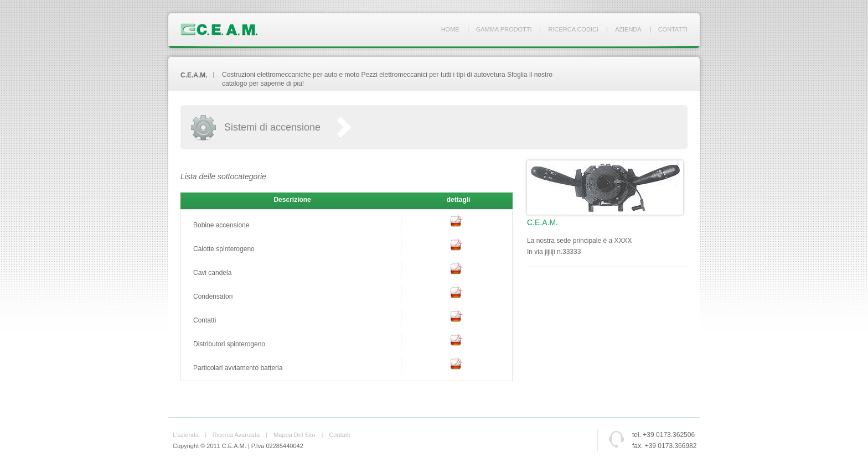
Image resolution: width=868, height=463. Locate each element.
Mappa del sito (294, 435)
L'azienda (186, 435)
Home (450, 29)
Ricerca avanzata (236, 435)
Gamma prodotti (504, 29)
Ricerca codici (573, 29)
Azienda (628, 29)
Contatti (673, 29)
